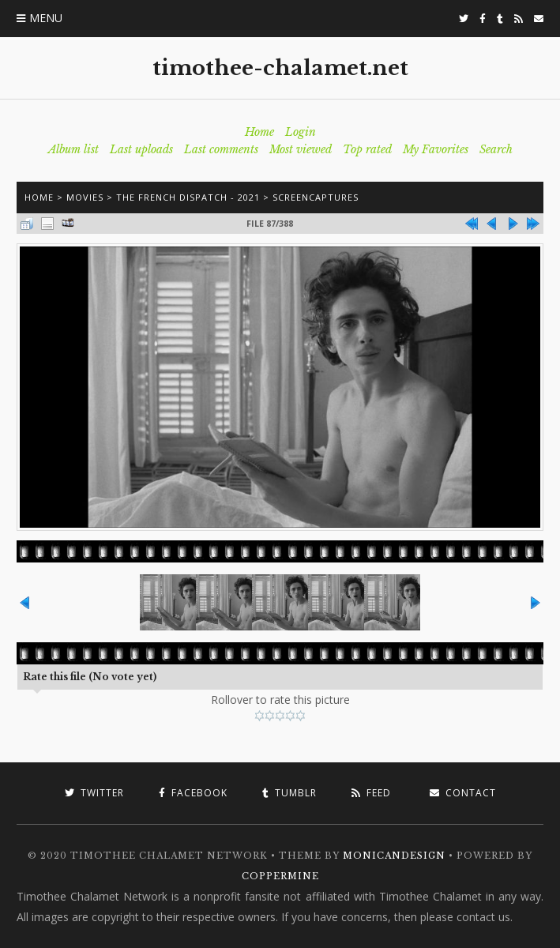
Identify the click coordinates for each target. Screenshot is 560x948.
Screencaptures (316, 197)
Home (259, 132)
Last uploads (141, 149)
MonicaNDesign (394, 856)
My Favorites (436, 149)
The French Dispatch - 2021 (188, 197)
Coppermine (280, 876)
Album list (73, 149)
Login (301, 132)
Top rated (367, 149)
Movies (85, 197)
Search (496, 149)
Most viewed (301, 149)
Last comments (221, 149)
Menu (46, 18)
